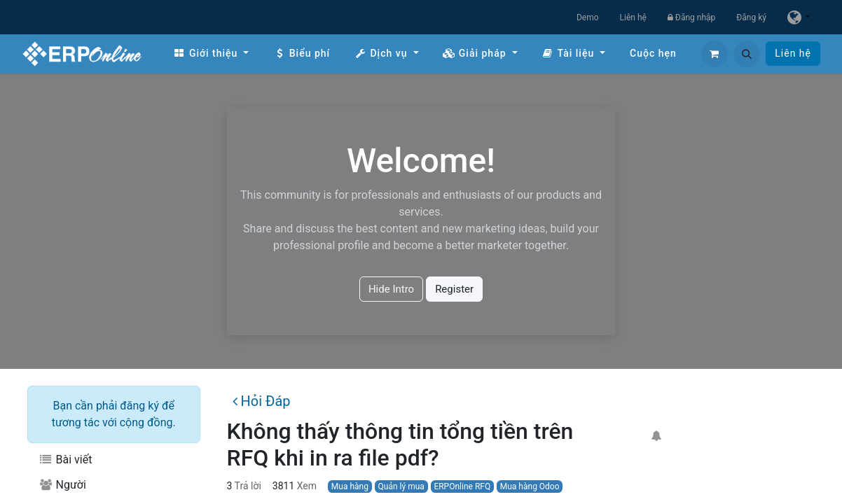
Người (62, 485)
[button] (747, 54)
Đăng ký (751, 17)
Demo (588, 17)
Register (454, 289)
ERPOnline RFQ (462, 486)
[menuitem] (211, 54)
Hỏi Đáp (261, 401)
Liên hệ (633, 17)
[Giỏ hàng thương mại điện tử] (715, 54)
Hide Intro (391, 289)
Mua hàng (350, 486)
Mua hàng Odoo (530, 486)
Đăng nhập (691, 17)
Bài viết (65, 460)
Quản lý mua (401, 486)
